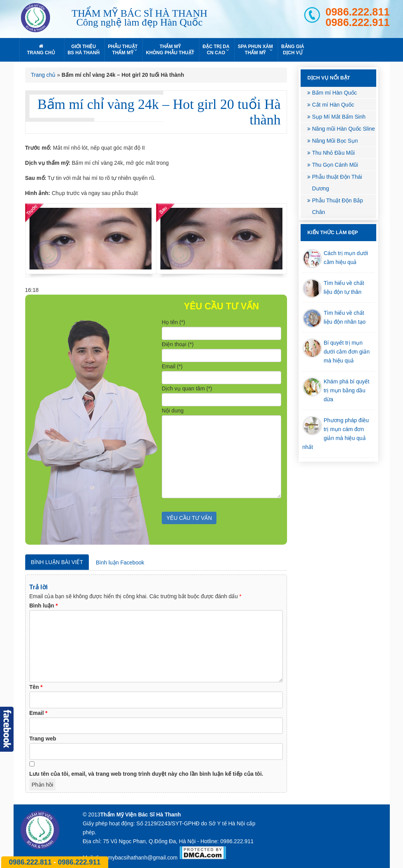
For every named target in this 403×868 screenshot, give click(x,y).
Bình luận (44, 606)
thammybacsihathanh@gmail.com (137, 858)
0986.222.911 (357, 23)
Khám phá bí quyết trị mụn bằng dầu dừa (347, 390)
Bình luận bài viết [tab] (57, 562)
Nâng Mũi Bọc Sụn (335, 141)
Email (39, 713)
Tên (36, 687)
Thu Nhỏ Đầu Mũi (334, 153)
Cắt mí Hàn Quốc (333, 105)
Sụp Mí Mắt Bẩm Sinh (339, 117)
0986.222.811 (357, 12)
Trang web (43, 739)
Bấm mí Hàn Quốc (335, 93)
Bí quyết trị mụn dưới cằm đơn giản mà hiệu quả (347, 352)
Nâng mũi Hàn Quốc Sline (344, 129)
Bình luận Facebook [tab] (120, 563)
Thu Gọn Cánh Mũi (335, 165)
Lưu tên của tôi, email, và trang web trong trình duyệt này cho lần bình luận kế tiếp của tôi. (146, 774)
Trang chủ (43, 75)
